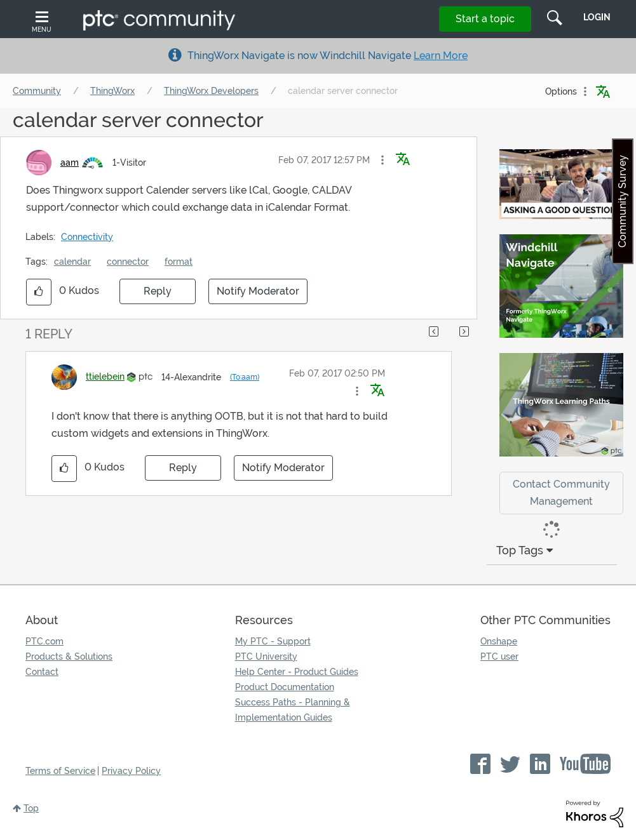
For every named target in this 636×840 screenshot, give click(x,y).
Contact (42, 672)
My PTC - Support (273, 641)
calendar (72, 262)
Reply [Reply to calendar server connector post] (158, 291)
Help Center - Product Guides (297, 672)
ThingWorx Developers (211, 91)
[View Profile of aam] (70, 163)
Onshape (499, 641)
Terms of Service (60, 771)
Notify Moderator (258, 291)
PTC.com (44, 641)
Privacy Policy (131, 771)
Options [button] (561, 91)
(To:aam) (245, 377)
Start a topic (485, 19)
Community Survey (622, 201)
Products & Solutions (69, 657)
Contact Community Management (561, 493)
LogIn (597, 17)
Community (37, 91)
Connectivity (87, 237)
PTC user (499, 657)
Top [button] (31, 808)
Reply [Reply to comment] (183, 468)
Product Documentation (285, 687)
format (179, 262)
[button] (382, 160)
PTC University (266, 657)
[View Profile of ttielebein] (105, 377)
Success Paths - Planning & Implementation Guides (293, 710)
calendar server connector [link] (343, 91)
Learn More (441, 56)
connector (128, 262)
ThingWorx (112, 91)
